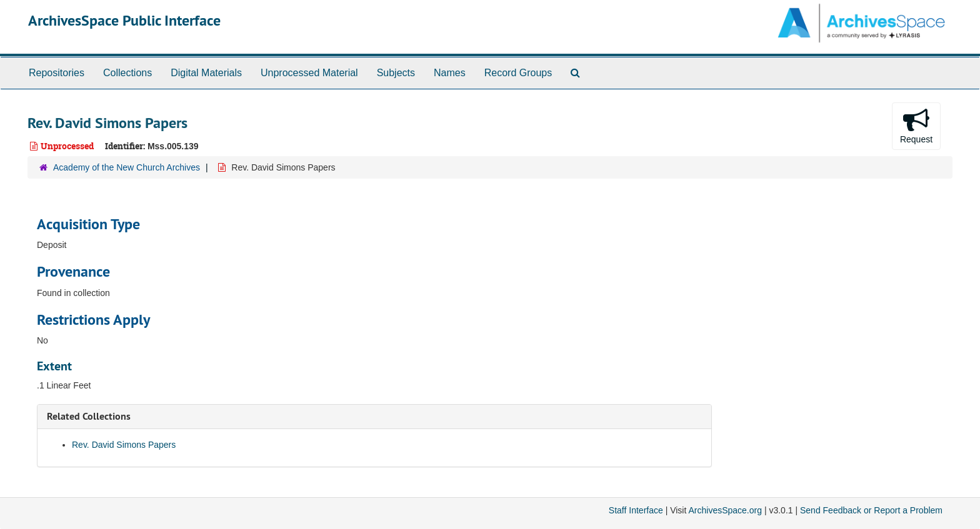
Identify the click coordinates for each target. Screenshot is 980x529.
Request (916, 126)
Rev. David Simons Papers (124, 445)
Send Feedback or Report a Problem (871, 510)
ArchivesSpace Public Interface (124, 20)
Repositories (57, 73)
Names (450, 73)
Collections (127, 73)
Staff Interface (636, 510)
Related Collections (89, 416)
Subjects (396, 73)
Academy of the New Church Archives (127, 167)
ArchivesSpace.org (725, 510)
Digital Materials (206, 73)
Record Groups (518, 73)
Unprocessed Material (309, 73)
